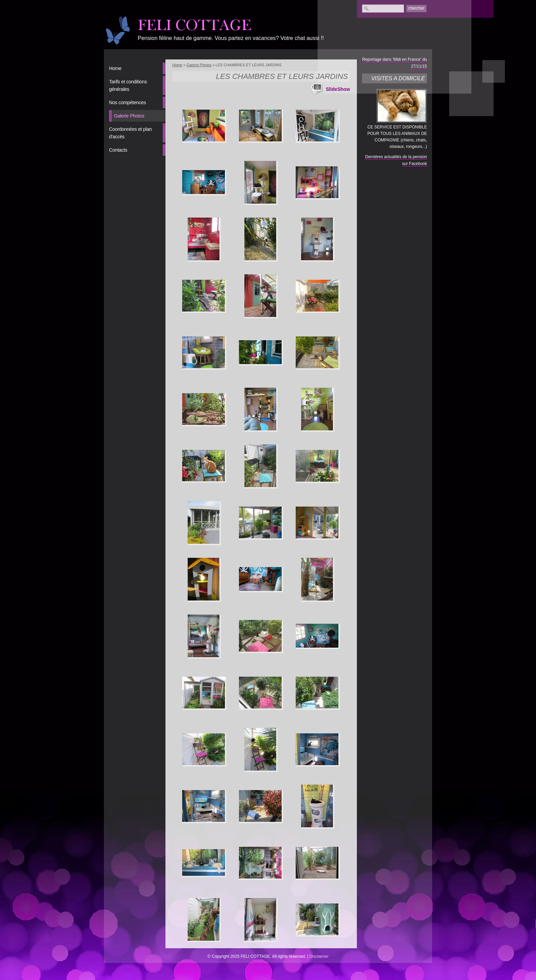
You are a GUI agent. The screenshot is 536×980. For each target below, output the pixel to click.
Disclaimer (319, 956)
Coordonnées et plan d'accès (130, 133)
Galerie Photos (129, 116)
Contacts (118, 150)
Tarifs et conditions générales (128, 85)
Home (115, 68)
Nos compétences (128, 102)
